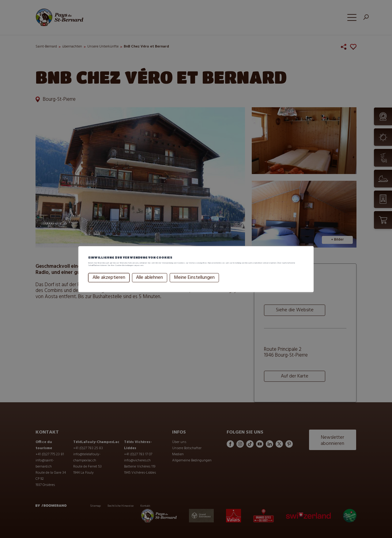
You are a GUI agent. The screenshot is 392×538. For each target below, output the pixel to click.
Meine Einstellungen (194, 286)
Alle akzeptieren (109, 286)
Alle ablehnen (149, 286)
